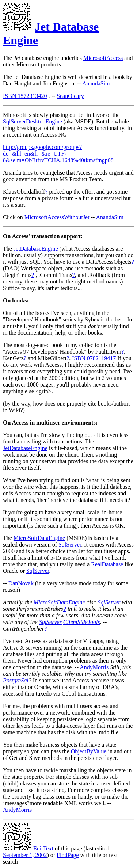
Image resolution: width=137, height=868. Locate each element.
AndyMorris (94, 667)
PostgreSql (16, 680)
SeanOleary (70, 96)
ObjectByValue (89, 751)
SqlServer (70, 545)
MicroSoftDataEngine (39, 538)
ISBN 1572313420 (25, 96)
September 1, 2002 (25, 855)
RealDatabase (107, 564)
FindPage (68, 855)
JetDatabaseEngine (36, 249)
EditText (28, 848)
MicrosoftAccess (103, 58)
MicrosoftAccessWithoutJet (57, 217)
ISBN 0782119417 (94, 358)
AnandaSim (96, 83)
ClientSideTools (82, 622)
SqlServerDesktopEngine (33, 121)
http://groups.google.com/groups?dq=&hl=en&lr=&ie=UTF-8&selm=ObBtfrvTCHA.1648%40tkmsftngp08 (58, 154)
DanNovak (21, 583)
